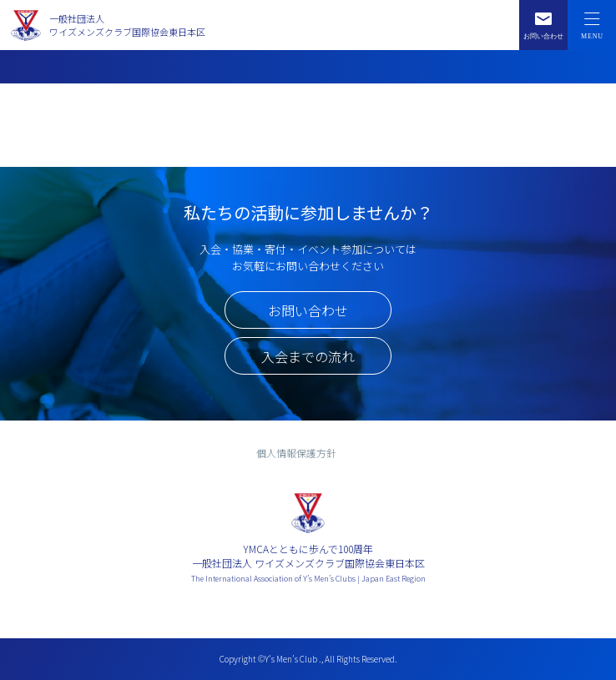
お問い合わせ (308, 310)
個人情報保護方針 (296, 453)
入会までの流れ (308, 356)
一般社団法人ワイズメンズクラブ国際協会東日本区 (127, 25)
